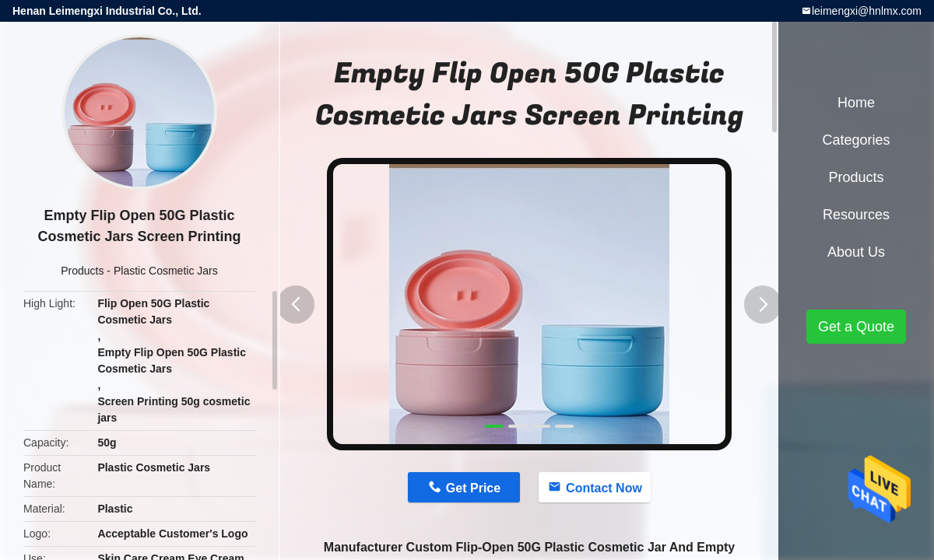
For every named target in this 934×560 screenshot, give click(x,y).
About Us (856, 252)
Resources (856, 215)
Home (856, 103)
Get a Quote (856, 327)
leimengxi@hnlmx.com (867, 11)
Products (82, 271)
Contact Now (604, 488)
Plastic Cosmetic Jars (166, 271)
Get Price (473, 488)
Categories (856, 140)
